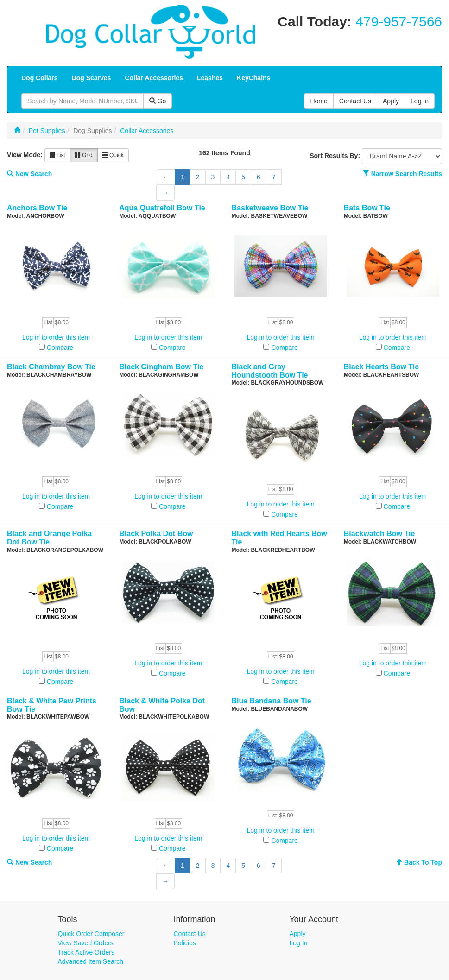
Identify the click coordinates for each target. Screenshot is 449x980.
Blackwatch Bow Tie (379, 534)
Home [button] (319, 101)
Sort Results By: (335, 156)
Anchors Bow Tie (37, 208)
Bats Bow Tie (367, 208)
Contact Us (190, 934)
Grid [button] (84, 155)
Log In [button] (420, 101)
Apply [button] (391, 101)
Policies (185, 943)
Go (158, 101)
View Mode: (25, 155)
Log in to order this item (56, 337)
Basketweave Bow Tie (270, 208)
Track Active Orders (86, 952)
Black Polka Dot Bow (156, 534)
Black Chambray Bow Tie (51, 367)
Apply (298, 934)
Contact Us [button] (355, 101)
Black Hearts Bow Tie (381, 367)
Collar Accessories (147, 131)
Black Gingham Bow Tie (161, 367)
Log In (299, 943)
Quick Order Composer (91, 934)
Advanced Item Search (91, 961)
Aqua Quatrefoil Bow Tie (162, 208)
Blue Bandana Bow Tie (272, 701)
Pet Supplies (47, 131)
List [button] (57, 155)
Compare (60, 348)
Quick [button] (113, 155)
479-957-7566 (399, 22)
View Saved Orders (86, 943)
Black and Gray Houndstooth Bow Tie (270, 371)
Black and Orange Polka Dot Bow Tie (49, 538)
